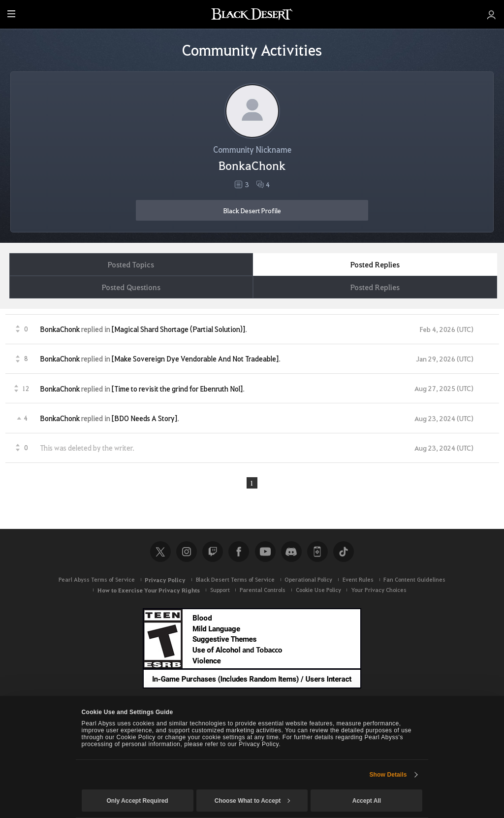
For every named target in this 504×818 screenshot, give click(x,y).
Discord (291, 552)
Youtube (265, 552)
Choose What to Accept (252, 801)
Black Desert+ (317, 552)
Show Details (388, 775)
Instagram (187, 552)
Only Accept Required (137, 801)
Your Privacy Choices (379, 590)
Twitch (213, 552)
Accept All (367, 801)
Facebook (239, 552)
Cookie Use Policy (318, 590)
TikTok (344, 552)
